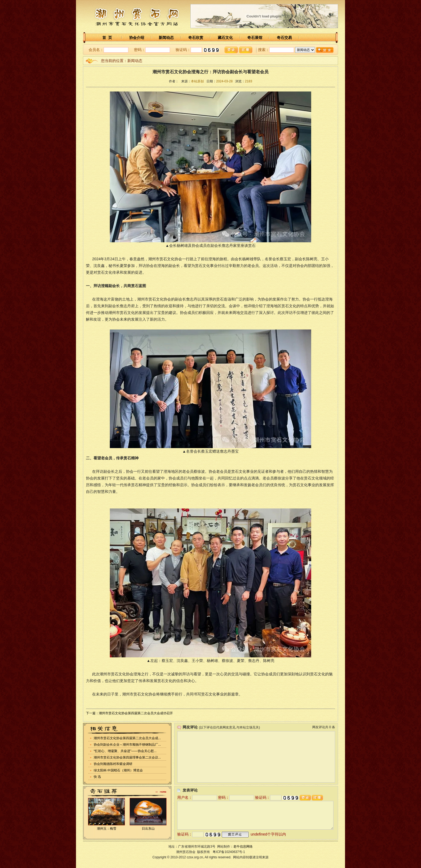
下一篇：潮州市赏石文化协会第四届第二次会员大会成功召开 (129, 713)
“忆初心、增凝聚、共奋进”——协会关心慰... (125, 751)
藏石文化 (225, 38)
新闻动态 (166, 38)
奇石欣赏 (196, 38)
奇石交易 (284, 38)
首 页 (107, 38)
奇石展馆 (255, 38)
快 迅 (97, 777)
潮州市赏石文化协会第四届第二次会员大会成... (127, 738)
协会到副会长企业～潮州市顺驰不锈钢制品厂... (127, 745)
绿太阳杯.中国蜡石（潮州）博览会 (118, 770)
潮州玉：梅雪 (107, 829)
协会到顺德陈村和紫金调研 (113, 764)
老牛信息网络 (243, 847)
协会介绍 (137, 38)
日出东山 (148, 829)
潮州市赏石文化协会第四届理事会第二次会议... (127, 757)
